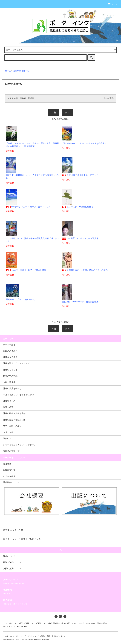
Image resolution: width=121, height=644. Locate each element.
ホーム (8, 71)
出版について (9, 470)
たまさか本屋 (9, 476)
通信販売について (11, 482)
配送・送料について (28, 623)
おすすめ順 (13, 98)
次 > (67, 112)
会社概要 (7, 464)
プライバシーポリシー (80, 623)
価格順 (23, 98)
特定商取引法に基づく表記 (60, 623)
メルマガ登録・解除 (98, 623)
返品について (43, 623)
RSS (19, 626)
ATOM (25, 626)
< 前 (54, 112)
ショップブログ (9, 626)
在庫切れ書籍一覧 (21, 71)
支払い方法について (11, 623)
